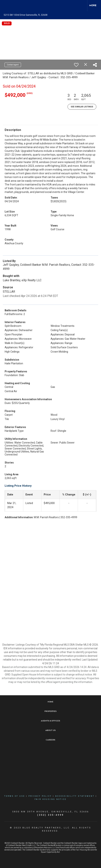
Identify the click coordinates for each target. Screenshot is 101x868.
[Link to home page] (6, 6)
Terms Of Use (15, 796)
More (93, 6)
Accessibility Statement (75, 796)
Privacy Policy (40, 796)
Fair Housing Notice (50, 799)
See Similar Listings (82, 107)
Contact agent (13, 65)
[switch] (76, 65)
